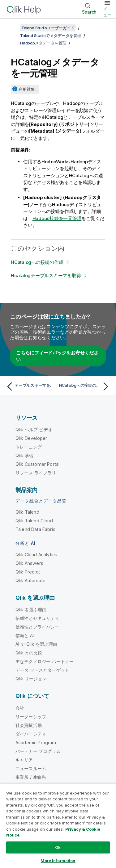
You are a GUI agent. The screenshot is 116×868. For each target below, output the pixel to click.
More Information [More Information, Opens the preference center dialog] (58, 861)
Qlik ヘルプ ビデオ (34, 430)
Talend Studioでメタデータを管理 (51, 35)
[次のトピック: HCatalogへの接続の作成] (85, 386)
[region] (58, 826)
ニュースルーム (31, 768)
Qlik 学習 (24, 455)
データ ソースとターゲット (42, 670)
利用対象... (28, 89)
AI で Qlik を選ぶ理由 (36, 644)
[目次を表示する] (12, 28)
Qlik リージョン (31, 679)
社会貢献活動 (29, 725)
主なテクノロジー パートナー (45, 661)
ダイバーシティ (31, 734)
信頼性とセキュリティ (37, 618)
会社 (20, 708)
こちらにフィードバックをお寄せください (57, 356)
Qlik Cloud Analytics (36, 555)
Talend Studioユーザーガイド (48, 28)
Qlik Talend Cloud (34, 521)
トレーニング (29, 447)
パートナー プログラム (38, 751)
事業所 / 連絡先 (31, 777)
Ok (58, 847)
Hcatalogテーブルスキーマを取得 (46, 275)
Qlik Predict (28, 572)
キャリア (24, 760)
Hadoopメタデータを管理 (43, 43)
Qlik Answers (29, 563)
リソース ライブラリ (36, 473)
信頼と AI (25, 635)
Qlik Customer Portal (37, 464)
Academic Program (36, 743)
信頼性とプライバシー (37, 627)
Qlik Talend (27, 512)
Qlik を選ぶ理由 (31, 609)
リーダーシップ (31, 717)
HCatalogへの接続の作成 (37, 262)
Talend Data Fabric (35, 529)
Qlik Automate (30, 580)
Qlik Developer (31, 438)
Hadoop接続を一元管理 (57, 218)
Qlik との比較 (29, 653)
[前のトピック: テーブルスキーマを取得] (31, 386)
